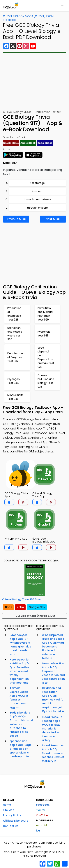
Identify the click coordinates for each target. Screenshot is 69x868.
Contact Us (11, 826)
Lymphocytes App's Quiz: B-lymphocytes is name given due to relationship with (20, 645)
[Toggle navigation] (62, 6)
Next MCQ (53, 219)
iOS (38, 831)
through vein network (37, 199)
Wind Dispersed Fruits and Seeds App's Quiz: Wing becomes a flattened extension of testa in (53, 647)
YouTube (42, 815)
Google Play (37, 607)
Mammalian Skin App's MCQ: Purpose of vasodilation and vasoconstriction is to (53, 673)
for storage (38, 183)
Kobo (20, 607)
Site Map (9, 810)
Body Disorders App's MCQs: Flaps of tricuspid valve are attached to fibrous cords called (21, 724)
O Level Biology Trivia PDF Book (22, 599)
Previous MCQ (16, 219)
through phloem (38, 208)
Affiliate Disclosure (16, 821)
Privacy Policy (12, 815)
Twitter (41, 810)
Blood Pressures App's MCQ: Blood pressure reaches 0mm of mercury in (53, 753)
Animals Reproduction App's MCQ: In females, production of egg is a (19, 698)
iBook (8, 607)
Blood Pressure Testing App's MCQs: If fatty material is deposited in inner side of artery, (52, 729)
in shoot (38, 191)
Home (7, 805)
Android (41, 825)
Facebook (43, 805)
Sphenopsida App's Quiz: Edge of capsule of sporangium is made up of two (21, 749)
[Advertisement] (34, 81)
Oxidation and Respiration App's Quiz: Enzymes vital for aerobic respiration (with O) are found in (53, 700)
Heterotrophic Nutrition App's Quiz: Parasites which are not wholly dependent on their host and (19, 671)
